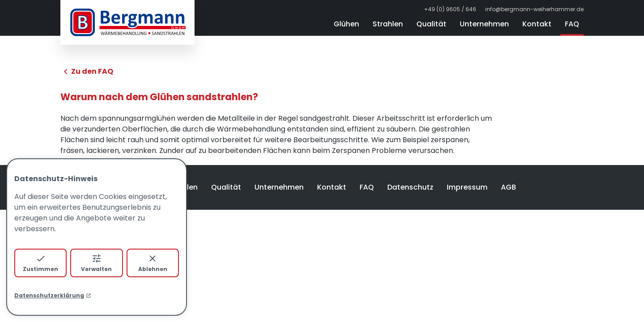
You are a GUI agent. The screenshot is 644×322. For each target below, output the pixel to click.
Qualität (431, 24)
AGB (508, 187)
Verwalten (96, 263)
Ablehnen (153, 263)
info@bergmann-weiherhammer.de (534, 9)
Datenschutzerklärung (53, 295)
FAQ (572, 24)
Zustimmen (40, 263)
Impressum (467, 187)
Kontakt (537, 24)
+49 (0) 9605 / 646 (450, 9)
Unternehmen (484, 24)
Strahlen (388, 24)
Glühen (346, 24)
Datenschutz (410, 187)
